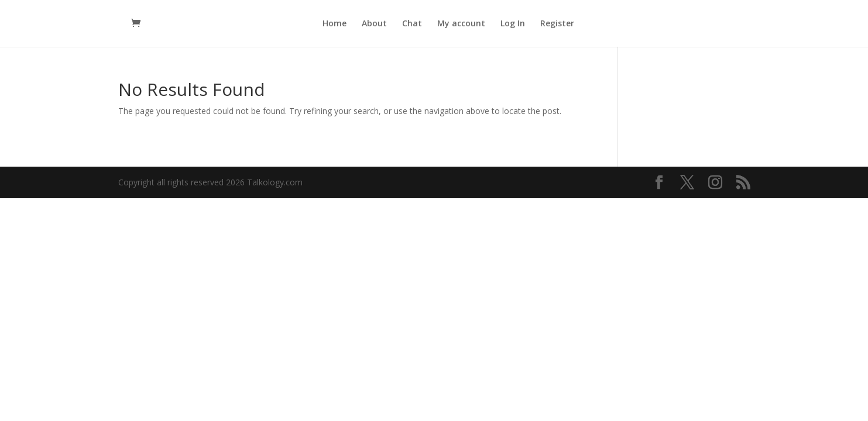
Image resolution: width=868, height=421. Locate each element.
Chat (412, 24)
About (374, 24)
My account (461, 24)
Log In (513, 24)
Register (557, 24)
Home (334, 24)
